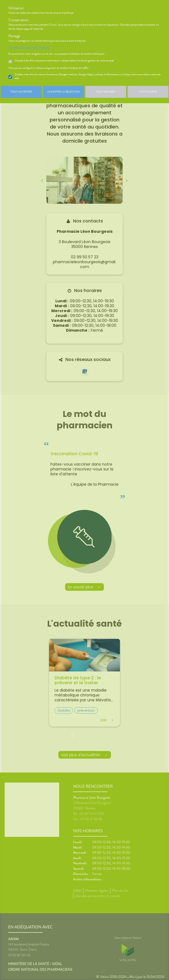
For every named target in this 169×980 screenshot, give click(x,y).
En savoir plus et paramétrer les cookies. (29, 47)
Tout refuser (106, 92)
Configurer (148, 92)
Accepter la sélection (64, 92)
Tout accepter (21, 92)
